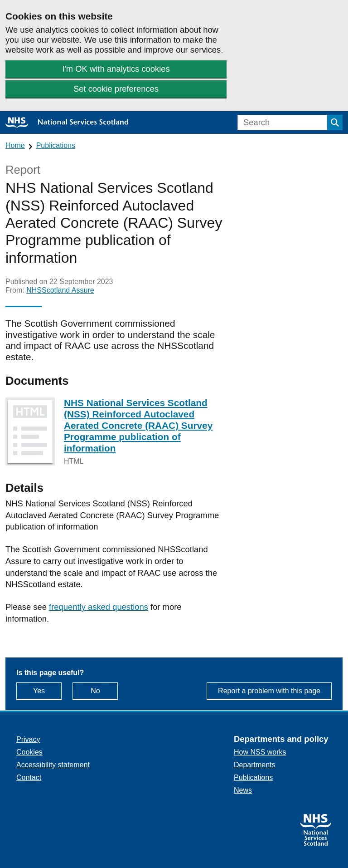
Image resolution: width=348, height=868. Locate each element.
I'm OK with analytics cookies (116, 69)
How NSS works (260, 752)
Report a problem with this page (269, 691)
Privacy (28, 739)
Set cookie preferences (116, 89)
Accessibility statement (53, 765)
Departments (255, 765)
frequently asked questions (99, 607)
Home (15, 145)
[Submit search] (335, 123)
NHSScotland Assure (60, 290)
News (243, 790)
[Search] (282, 123)
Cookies (29, 752)
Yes (47, 690)
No (104, 690)
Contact (29, 777)
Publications (56, 145)
